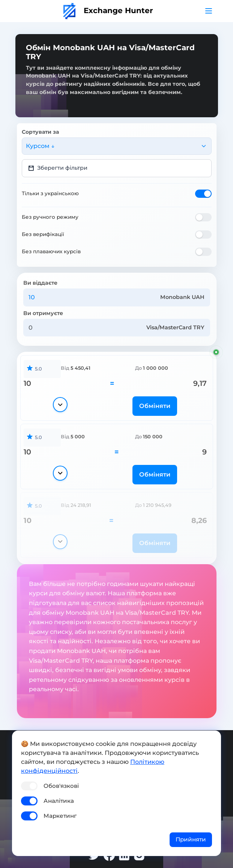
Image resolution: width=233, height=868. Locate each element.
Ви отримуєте (43, 313)
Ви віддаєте (40, 283)
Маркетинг (60, 816)
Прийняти (191, 839)
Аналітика (59, 801)
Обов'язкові (61, 786)
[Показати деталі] (60, 405)
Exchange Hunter (108, 10)
